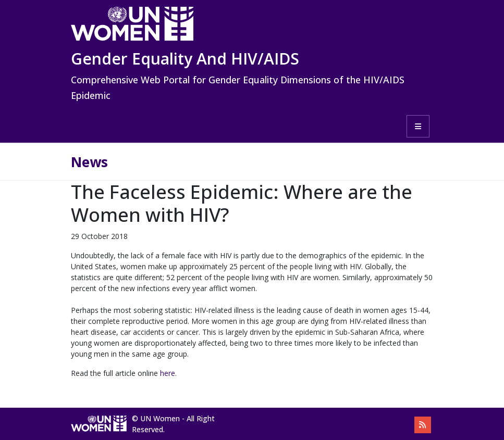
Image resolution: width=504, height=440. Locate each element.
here (168, 373)
